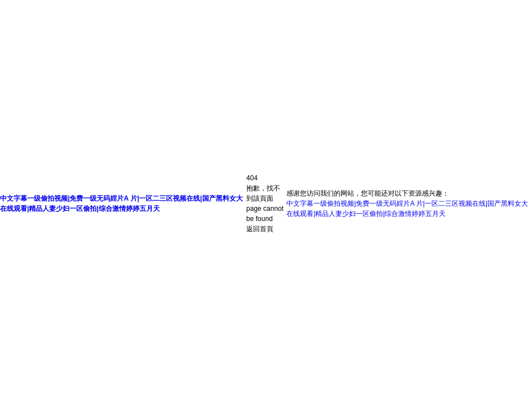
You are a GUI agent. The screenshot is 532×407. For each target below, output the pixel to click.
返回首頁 (260, 229)
